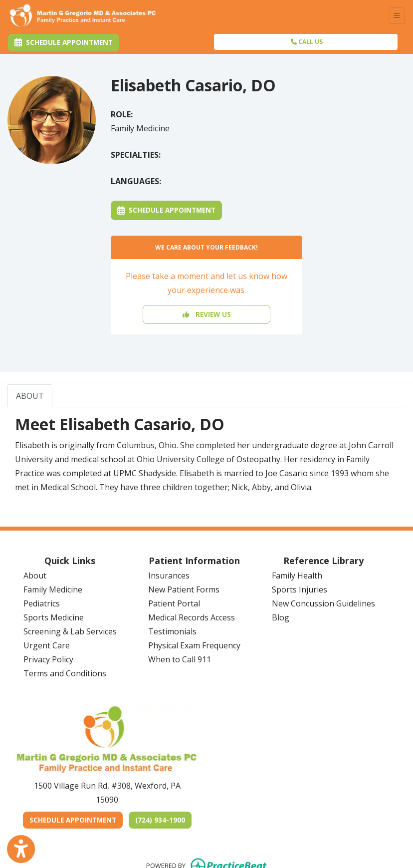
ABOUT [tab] (30, 396)
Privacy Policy (48, 659)
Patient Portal (174, 603)
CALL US (307, 42)
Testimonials (172, 631)
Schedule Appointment (166, 210)
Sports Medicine (54, 617)
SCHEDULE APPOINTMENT (76, 820)
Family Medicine (53, 589)
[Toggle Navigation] (397, 16)
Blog (281, 617)
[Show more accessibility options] (21, 849)
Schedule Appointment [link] (64, 42)
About (35, 576)
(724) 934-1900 (160, 820)
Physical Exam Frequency (194, 645)
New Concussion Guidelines (323, 603)
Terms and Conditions (65, 673)
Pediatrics (42, 603)
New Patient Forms (184, 589)
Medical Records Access (192, 617)
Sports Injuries (300, 589)
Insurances (169, 576)
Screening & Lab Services (70, 631)
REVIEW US (207, 314)
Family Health (297, 576)
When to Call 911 (180, 659)
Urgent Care (47, 645)
